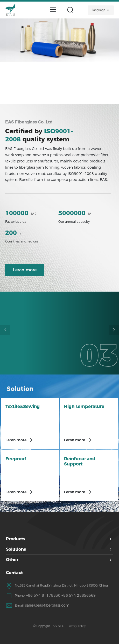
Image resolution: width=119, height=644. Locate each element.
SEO (61, 626)
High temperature (84, 406)
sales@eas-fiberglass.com (47, 605)
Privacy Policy (76, 626)
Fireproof (16, 459)
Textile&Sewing (23, 406)
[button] (5, 330)
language (99, 10)
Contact (14, 573)
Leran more (16, 440)
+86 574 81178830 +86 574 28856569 (61, 595)
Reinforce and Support (80, 461)
